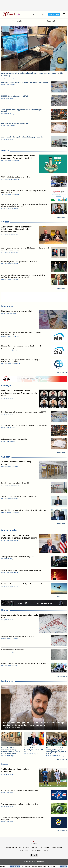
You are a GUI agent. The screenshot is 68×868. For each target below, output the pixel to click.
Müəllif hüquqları (57, 847)
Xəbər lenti (51, 21)
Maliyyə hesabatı (24, 847)
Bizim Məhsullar (45, 847)
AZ (43, 14)
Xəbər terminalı (54, 14)
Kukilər (46, 850)
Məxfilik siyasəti (36, 850)
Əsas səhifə (17, 21)
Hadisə (5, 610)
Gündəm (6, 457)
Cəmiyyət (6, 386)
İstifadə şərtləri (24, 850)
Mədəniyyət (7, 681)
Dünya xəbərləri (9, 530)
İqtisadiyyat (7, 306)
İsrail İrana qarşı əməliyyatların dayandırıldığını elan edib (45, 866)
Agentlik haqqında (11, 847)
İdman (5, 764)
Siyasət (5, 222)
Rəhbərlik (35, 847)
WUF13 (5, 151)
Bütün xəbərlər (61, 217)
